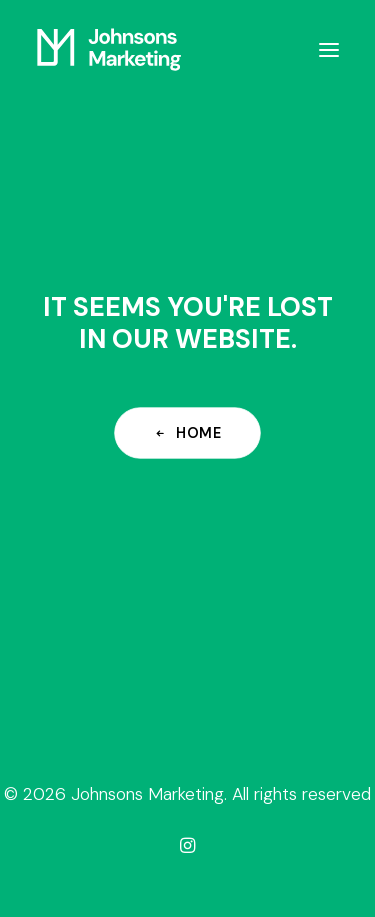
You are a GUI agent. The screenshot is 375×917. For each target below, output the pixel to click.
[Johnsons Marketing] (109, 49)
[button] (329, 49)
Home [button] (188, 432)
